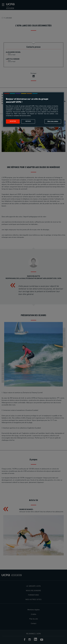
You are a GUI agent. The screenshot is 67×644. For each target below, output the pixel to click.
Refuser (28, 121)
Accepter (13, 121)
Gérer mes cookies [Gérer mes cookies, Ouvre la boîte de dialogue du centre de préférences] (53, 121)
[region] (33, 110)
